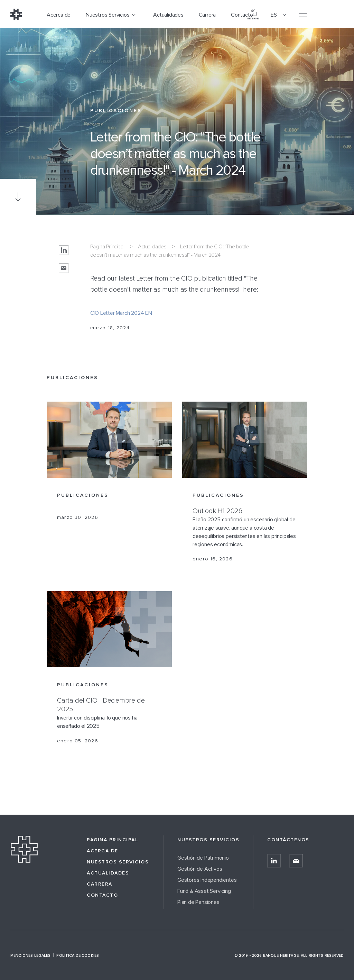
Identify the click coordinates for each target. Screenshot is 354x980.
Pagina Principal (107, 247)
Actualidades (152, 247)
